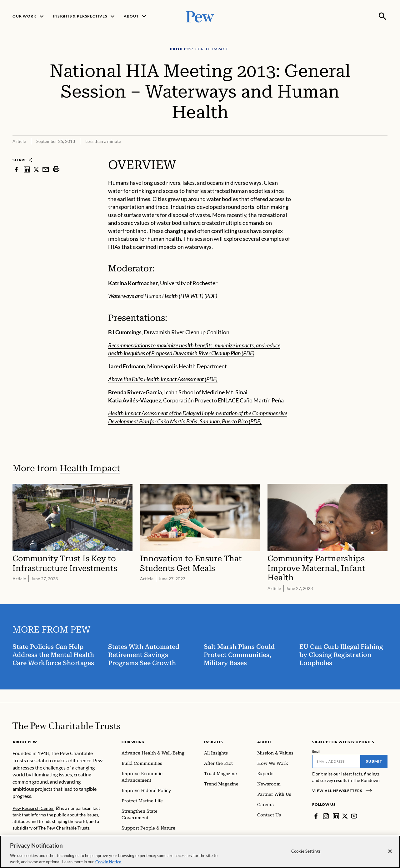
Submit (374, 761)
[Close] (390, 856)
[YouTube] (354, 816)
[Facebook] (316, 816)
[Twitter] (345, 816)
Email (316, 751)
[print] (56, 169)
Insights (214, 742)
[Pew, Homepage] (200, 16)
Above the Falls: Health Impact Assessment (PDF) (163, 379)
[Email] (336, 761)
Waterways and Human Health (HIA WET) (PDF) (163, 296)
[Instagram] (326, 816)
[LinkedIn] (336, 816)
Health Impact (90, 468)
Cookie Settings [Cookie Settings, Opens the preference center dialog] (306, 856)
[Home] (66, 726)
